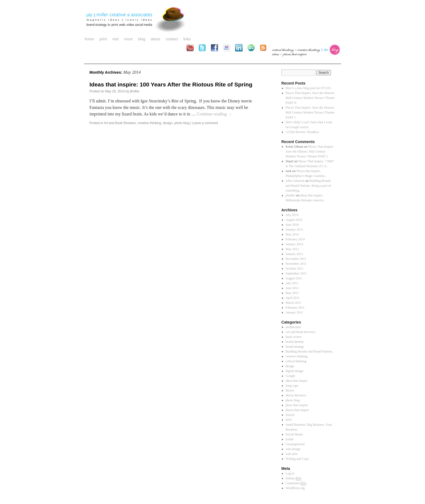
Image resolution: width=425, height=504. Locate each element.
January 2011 (294, 312)
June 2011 (292, 288)
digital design (294, 371)
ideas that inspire (297, 381)
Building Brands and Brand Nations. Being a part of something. (308, 186)
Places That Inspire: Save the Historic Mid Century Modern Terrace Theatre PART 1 (310, 112)
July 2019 (292, 215)
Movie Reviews (296, 395)
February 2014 (295, 239)
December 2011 (296, 259)
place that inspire (297, 405)
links (187, 39)
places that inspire (297, 410)
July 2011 (292, 283)
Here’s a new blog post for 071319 (308, 88)
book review (294, 337)
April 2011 (293, 298)
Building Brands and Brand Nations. (309, 351)
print (103, 39)
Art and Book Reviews (120, 123)
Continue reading (214, 114)
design (168, 123)
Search (290, 415)
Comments (296, 483)
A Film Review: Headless (302, 132)
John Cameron (295, 181)
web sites (292, 454)
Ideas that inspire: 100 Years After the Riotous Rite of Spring (171, 84)
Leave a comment (205, 123)
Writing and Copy (297, 459)
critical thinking (296, 361)
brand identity (295, 342)
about (155, 39)
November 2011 (296, 264)
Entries (294, 478)
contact (172, 39)
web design (293, 449)
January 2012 (294, 254)
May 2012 (292, 249)
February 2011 (295, 308)
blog (142, 39)
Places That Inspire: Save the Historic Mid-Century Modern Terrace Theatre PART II (310, 98)
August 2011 (294, 278)
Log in (290, 473)
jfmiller (135, 91)
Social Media (294, 434)
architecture (293, 327)
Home (89, 39)
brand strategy (295, 347)
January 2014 (294, 244)
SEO (289, 420)
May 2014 (292, 234)
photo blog (182, 123)
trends (290, 439)
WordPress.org (295, 488)
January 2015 (294, 230)
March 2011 (294, 303)
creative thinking (149, 123)
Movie (290, 390)
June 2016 (292, 225)
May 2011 (292, 293)
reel (115, 39)
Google (290, 376)
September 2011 (296, 273)
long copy (292, 386)
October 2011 (294, 269)
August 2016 (294, 220)
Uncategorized (295, 444)
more (128, 39)
